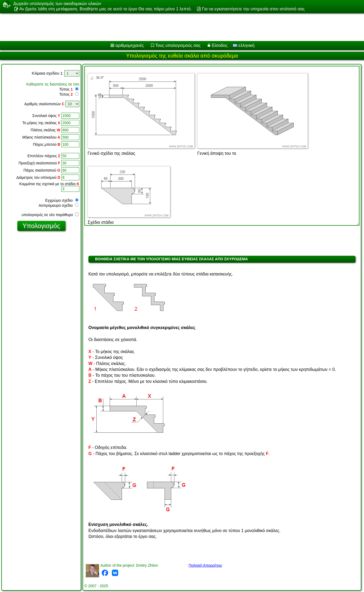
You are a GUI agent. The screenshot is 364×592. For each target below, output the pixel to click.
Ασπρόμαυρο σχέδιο (59, 205)
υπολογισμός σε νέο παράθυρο (50, 215)
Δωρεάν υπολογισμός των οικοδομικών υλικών (57, 4)
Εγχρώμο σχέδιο (62, 200)
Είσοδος (220, 45)
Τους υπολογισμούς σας (178, 45)
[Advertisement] (162, 27)
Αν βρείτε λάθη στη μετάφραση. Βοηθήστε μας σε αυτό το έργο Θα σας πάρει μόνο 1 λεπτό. (105, 9)
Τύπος (66, 89)
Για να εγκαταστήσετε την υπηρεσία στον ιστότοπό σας (253, 9)
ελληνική (244, 45)
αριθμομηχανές (130, 45)
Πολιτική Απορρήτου (205, 565)
